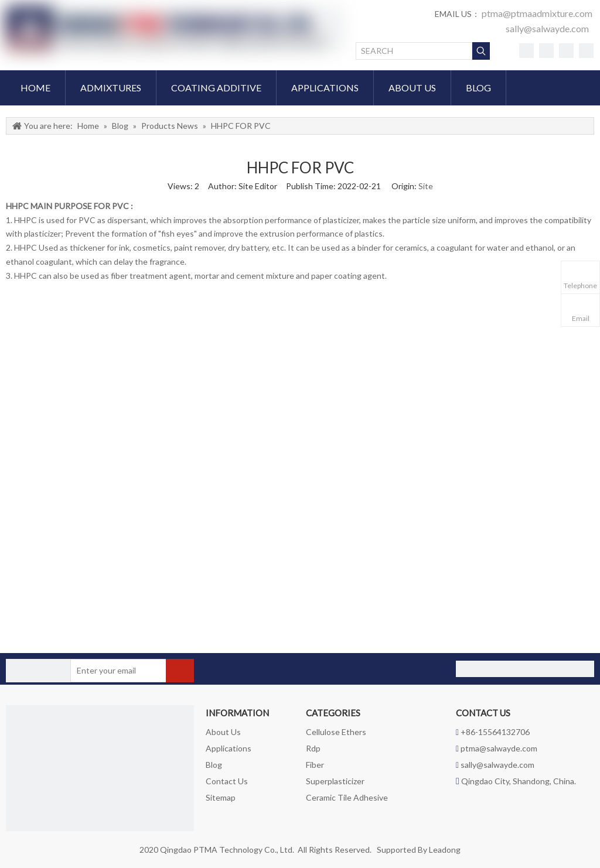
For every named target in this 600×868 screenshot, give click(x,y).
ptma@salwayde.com (499, 748)
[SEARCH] (414, 51)
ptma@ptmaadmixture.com (537, 13)
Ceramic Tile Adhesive (347, 797)
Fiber (315, 765)
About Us (223, 732)
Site (426, 186)
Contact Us (227, 781)
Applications (229, 748)
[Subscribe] (180, 671)
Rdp (313, 748)
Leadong (445, 850)
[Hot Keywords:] (481, 51)
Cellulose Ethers (336, 732)
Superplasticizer (335, 781)
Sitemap (221, 797)
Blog (214, 765)
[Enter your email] (117, 671)
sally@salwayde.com (547, 28)
